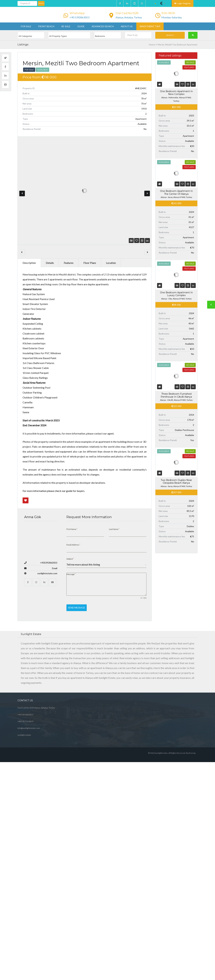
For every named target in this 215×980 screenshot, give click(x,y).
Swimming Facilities (34, 691)
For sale (26, 27)
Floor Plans (90, 220)
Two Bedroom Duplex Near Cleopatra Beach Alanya (176, 601)
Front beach (46, 27)
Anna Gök (33, 795)
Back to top (191, 973)
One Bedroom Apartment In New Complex (176, 94)
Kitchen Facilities (32, 649)
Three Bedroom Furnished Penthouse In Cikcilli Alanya (176, 515)
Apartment (33, 573)
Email (55, 817)
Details (50, 220)
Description (29, 220)
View (125, 573)
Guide (81, 27)
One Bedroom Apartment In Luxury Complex (176, 374)
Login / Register (183, 3)
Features (69, 220)
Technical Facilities (33, 660)
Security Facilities (32, 597)
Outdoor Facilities (33, 618)
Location (111, 220)
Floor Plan (32, 585)
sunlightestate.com (47, 822)
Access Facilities (32, 680)
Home (152, 46)
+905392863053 (49, 811)
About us (127, 27)
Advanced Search (103, 27)
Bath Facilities (30, 638)
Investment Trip (150, 27)
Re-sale (66, 27)
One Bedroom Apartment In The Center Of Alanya (176, 233)
